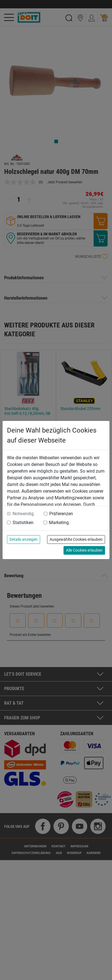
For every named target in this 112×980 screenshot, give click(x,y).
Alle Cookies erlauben (84, 550)
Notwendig (23, 514)
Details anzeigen (24, 539)
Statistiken (23, 523)
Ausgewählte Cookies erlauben (76, 539)
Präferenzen (61, 514)
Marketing (59, 523)
